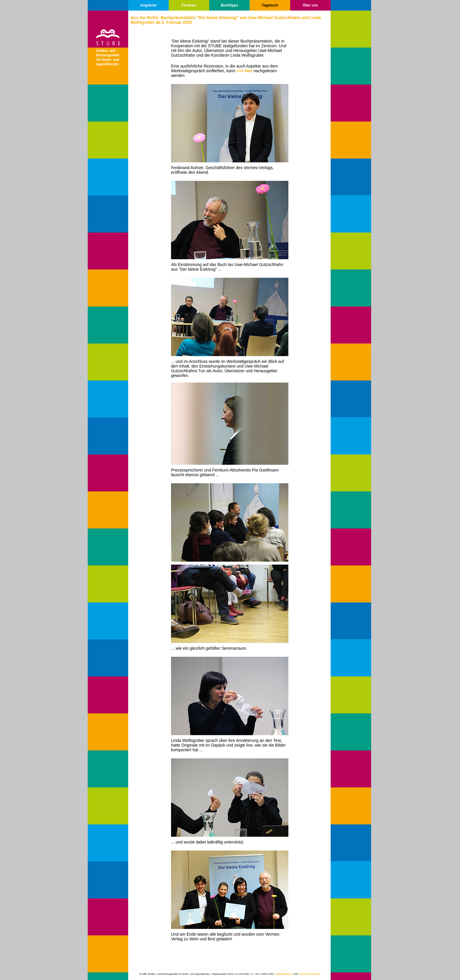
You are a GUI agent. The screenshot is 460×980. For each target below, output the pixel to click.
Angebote (148, 5)
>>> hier (245, 71)
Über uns (310, 5)
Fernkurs (189, 5)
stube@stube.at (284, 974)
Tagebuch (270, 5)
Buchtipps (230, 5)
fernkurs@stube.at (309, 974)
